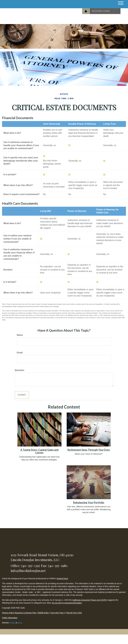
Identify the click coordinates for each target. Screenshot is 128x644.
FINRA (13, 623)
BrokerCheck (62, 579)
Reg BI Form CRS (74, 613)
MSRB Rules (43, 613)
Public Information (10, 618)
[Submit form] (22, 395)
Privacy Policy (8, 613)
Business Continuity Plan (26, 613)
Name (20, 335)
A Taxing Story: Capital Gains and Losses (39, 451)
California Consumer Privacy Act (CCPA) (90, 600)
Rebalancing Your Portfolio (89, 502)
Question (20, 370)
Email (20, 353)
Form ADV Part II (58, 613)
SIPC (20, 623)
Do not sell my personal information (67, 603)
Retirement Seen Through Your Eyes (89, 450)
